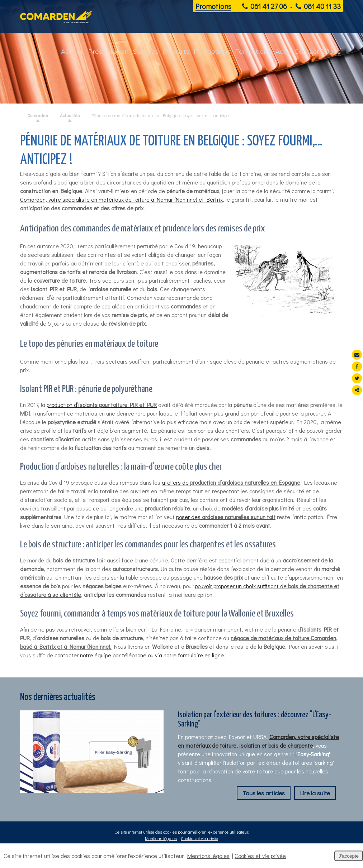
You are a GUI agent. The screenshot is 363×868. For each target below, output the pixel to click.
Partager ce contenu (357, 390)
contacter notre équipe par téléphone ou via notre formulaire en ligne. (140, 655)
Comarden (38, 115)
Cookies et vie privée (199, 838)
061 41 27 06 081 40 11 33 (291, 6)
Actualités (70, 115)
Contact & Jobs (318, 52)
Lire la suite (315, 793)
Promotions (213, 6)
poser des (226, 517)
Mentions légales (161, 838)
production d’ (102, 405)
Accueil (72, 52)
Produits (176, 52)
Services (146, 52)
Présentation (109, 52)
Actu (283, 52)
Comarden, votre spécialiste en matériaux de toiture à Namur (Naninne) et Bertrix (121, 199)
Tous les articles (264, 793)
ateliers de (231, 482)
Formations (253, 52)
